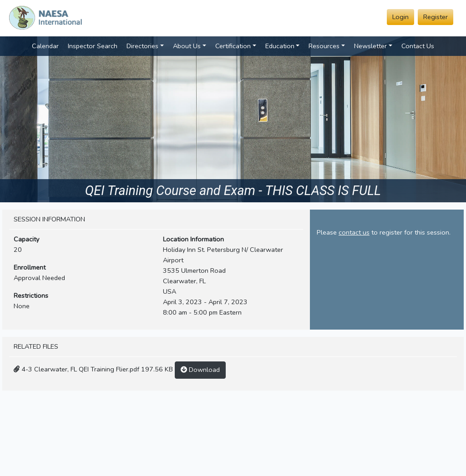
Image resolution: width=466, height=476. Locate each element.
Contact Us (418, 46)
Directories (142, 46)
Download (200, 370)
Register (436, 17)
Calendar (45, 46)
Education (280, 46)
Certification (233, 46)
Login (400, 17)
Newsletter (370, 46)
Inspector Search (93, 46)
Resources (324, 46)
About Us (187, 46)
